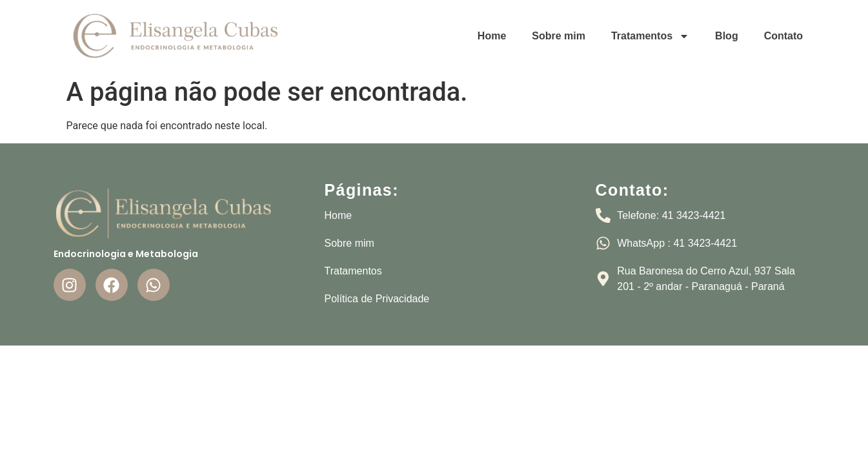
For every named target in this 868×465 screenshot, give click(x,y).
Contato (783, 36)
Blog (727, 36)
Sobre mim (559, 36)
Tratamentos (650, 36)
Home (492, 36)
